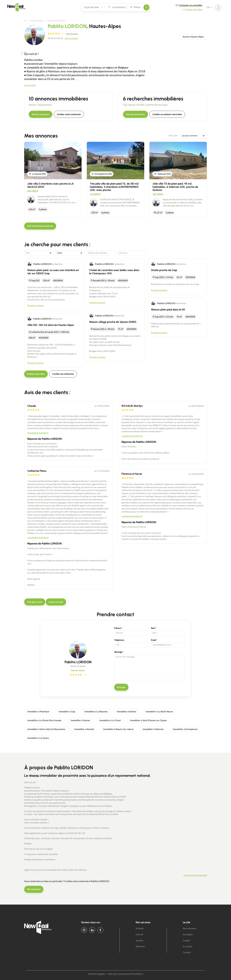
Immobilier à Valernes (153, 729)
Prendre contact (35, 305)
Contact (187, 952)
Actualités (188, 934)
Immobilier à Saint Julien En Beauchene (46, 729)
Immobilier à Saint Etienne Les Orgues (148, 720)
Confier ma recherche (63, 374)
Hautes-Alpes (37, 21)
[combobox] (194, 136)
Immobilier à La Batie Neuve (159, 711)
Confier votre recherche (69, 114)
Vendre (139, 941)
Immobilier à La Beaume (96, 711)
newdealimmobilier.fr (38, 433)
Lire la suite (30, 85)
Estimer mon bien (193, 9)
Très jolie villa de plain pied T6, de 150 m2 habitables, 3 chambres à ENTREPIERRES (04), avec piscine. (114, 187)
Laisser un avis (56, 602)
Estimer (140, 934)
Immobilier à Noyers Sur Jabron (118, 729)
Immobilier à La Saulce (38, 738)
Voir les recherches (135, 114)
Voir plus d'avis (35, 602)
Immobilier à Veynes (80, 720)
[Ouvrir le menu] (218, 7)
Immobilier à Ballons (127, 711)
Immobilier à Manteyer (38, 711)
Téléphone (119, 640)
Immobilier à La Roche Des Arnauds (44, 720)
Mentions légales (97, 974)
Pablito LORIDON (42, 264)
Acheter (140, 928)
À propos (188, 946)
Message (118, 652)
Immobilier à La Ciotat (110, 720)
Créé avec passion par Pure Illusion (125, 974)
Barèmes (140, 946)
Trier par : (173, 136)
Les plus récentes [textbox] (190, 136)
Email (154, 640)
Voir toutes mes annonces (40, 226)
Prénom (118, 628)
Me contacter (71, 38)
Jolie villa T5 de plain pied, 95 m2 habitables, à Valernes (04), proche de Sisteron (175, 187)
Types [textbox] (59, 253)
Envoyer (121, 687)
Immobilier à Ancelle (84, 729)
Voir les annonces (41, 114)
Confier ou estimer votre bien (167, 114)
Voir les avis (72, 34)
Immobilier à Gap (67, 711)
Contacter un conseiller (190, 5)
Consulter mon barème (195, 875)
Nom (153, 628)
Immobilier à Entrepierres (185, 729)
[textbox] (39, 253)
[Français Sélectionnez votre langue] (210, 7)
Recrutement (189, 928)
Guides (186, 941)
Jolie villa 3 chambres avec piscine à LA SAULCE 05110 (50, 185)
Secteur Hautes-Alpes (193, 37)
